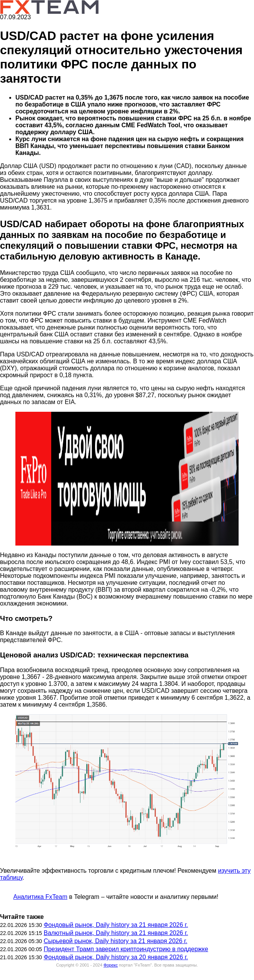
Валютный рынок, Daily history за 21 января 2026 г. (116, 933)
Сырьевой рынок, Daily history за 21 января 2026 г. (115, 941)
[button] (127, 479)
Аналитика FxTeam (40, 897)
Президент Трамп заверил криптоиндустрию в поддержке (126, 949)
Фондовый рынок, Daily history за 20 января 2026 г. (116, 957)
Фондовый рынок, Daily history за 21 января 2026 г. (116, 925)
